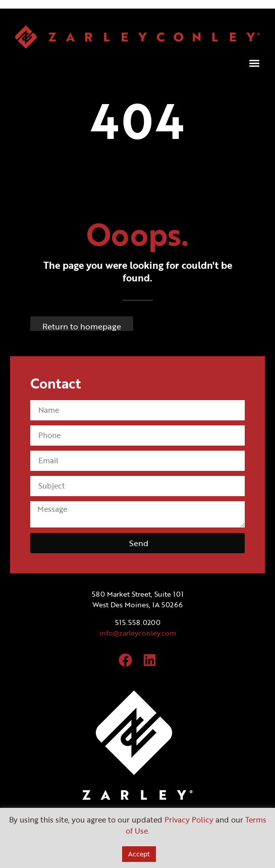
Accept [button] (139, 854)
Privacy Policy (189, 819)
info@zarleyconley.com (138, 633)
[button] (254, 63)
